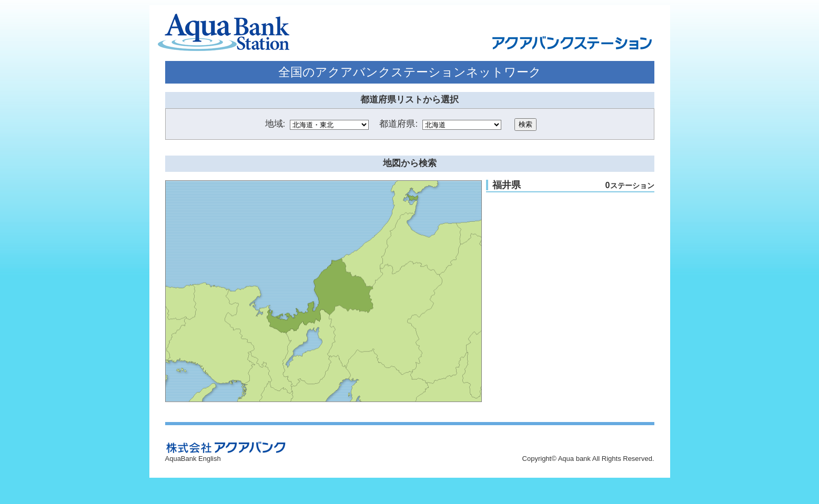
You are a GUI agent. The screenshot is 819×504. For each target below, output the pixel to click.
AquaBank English (193, 459)
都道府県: (398, 124)
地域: (275, 124)
